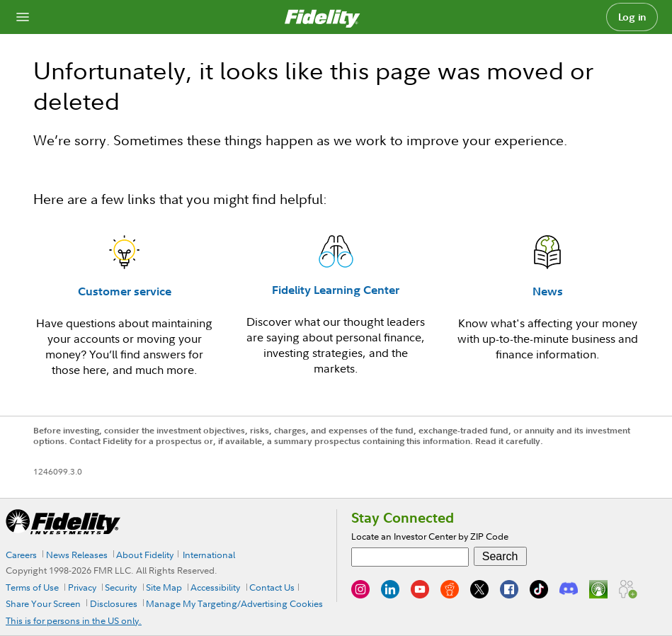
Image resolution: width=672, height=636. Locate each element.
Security (121, 587)
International (209, 555)
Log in (632, 17)
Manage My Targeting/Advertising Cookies (234, 603)
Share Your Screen (43, 603)
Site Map (164, 587)
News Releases (77, 555)
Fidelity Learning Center (336, 290)
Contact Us (272, 587)
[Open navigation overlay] (23, 17)
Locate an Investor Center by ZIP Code (430, 536)
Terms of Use (32, 587)
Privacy (82, 587)
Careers (21, 555)
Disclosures (114, 603)
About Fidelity (145, 555)
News (548, 291)
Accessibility (215, 587)
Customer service (125, 291)
